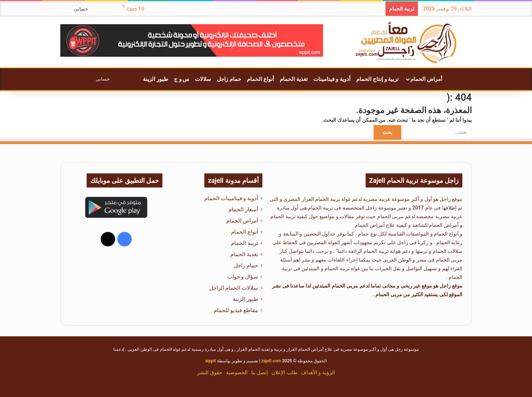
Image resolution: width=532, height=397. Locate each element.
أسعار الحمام (243, 210)
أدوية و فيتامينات (332, 79)
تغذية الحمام (294, 79)
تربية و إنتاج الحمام (377, 79)
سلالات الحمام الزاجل (234, 288)
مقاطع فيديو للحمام (236, 310)
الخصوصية (237, 372)
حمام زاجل (229, 79)
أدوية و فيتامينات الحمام (231, 198)
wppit (211, 361)
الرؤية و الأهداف (318, 372)
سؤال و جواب (243, 277)
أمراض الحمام (426, 79)
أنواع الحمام (260, 79)
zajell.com (271, 361)
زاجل (445, 199)
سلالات (203, 79)
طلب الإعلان (284, 372)
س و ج (182, 79)
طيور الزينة (156, 79)
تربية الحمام (283, 216)
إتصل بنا (260, 372)
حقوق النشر (210, 372)
